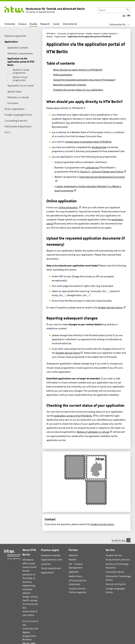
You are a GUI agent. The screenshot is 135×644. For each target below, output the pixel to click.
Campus (22, 24)
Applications (60, 36)
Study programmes (51, 568)
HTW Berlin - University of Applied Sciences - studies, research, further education (82, 33)
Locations (46, 564)
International (70, 24)
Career (56, 24)
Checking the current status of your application (78, 90)
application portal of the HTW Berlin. (73, 416)
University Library (115, 572)
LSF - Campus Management (76, 566)
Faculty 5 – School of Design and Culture (102, 171)
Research (45, 24)
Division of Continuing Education (117, 566)
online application (68, 207)
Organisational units (52, 559)
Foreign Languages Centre (115, 590)
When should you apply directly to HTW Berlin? (78, 70)
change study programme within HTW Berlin (88, 142)
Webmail (73, 555)
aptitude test (92, 167)
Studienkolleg (99, 147)
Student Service (114, 555)
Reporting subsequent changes (70, 84)
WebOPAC (74, 572)
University (10, 24)
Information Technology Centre (118, 578)
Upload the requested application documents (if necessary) (84, 80)
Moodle (73, 559)
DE (124, 15)
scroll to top (121, 540)
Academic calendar (51, 555)
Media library (76, 576)
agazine (78, 590)
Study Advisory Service (118, 559)
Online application (63, 74)
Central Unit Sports (116, 584)
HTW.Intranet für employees (78, 582)
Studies (33, 24)
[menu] (122, 24)
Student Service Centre (110, 307)
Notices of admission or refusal (93, 432)
